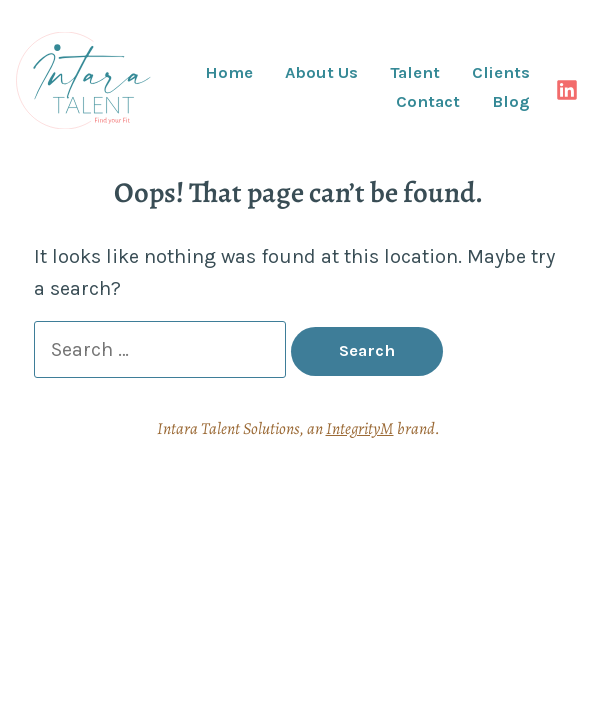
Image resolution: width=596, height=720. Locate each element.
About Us (321, 73)
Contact (428, 102)
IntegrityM (360, 428)
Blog (511, 102)
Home (229, 73)
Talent (415, 73)
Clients (501, 73)
